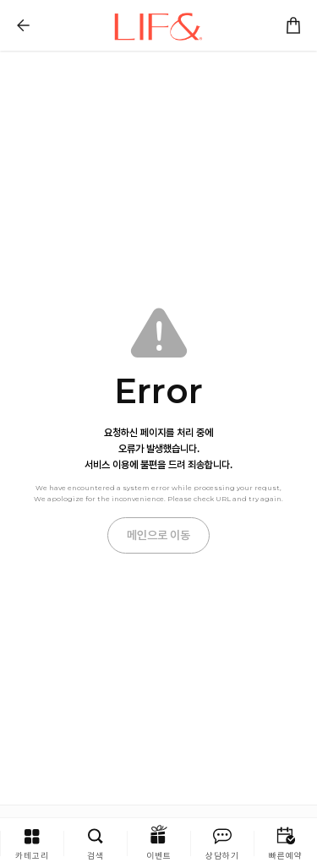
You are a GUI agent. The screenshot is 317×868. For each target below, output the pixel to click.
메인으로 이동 (158, 535)
